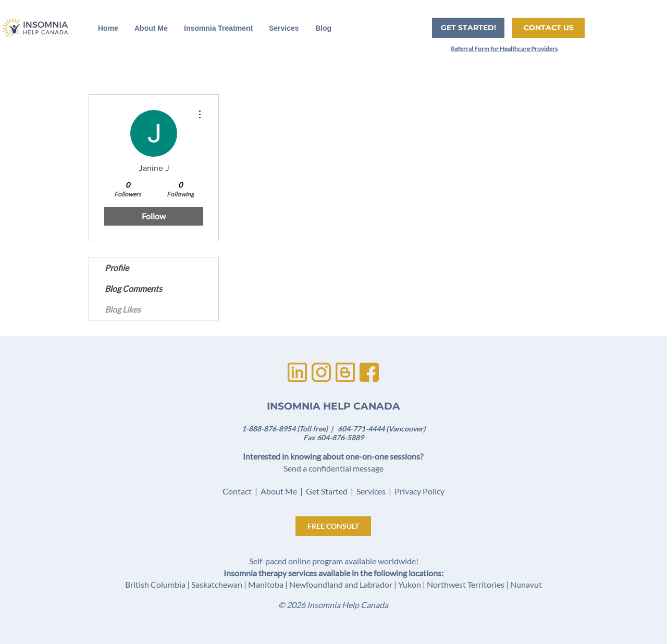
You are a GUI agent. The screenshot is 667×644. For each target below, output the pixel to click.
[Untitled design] (369, 372)
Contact (237, 491)
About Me (279, 491)
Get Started (327, 491)
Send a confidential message (333, 468)
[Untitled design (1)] (297, 372)
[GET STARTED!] (468, 28)
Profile (117, 268)
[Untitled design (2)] (345, 372)
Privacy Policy (419, 491)
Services (371, 491)
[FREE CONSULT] (333, 526)
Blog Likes (123, 309)
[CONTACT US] (548, 28)
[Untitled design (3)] (321, 372)
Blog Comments (133, 288)
